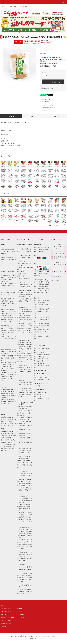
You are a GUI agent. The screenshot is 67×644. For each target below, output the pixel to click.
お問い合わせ (21, 617)
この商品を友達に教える (46, 105)
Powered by (33, 639)
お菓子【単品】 (46, 49)
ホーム (3, 6)
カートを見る (21, 614)
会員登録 (20, 608)
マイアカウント (21, 605)
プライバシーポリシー (6, 620)
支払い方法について (6, 608)
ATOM (6, 626)
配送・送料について (6, 611)
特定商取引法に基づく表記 (47, 89)
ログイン (20, 611)
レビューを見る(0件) (45, 100)
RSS (2, 626)
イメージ (33, 116)
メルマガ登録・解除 (6, 623)
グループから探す (23, 6)
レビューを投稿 (44, 102)
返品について (44, 87)
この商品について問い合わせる (48, 108)
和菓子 (52, 49)
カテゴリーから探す (11, 6)
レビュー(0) (56, 116)
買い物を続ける (44, 110)
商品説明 (11, 116)
